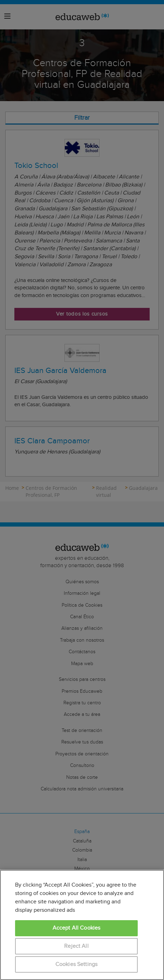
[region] (82, 925)
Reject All (76, 946)
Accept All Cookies (77, 928)
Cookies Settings (77, 964)
